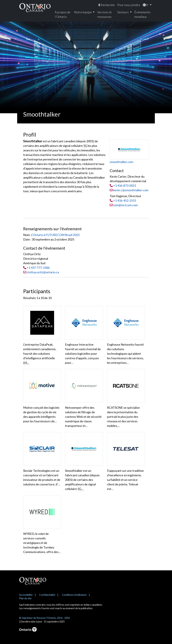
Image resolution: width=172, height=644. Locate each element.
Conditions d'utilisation (74, 595)
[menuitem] (107, 5)
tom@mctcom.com (124, 205)
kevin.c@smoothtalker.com (129, 190)
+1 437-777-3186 (38, 268)
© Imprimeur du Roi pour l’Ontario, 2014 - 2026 (44, 618)
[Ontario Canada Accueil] (35, 7)
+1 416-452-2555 (125, 200)
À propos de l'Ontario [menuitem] (63, 14)
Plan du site (25, 598)
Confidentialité (47, 595)
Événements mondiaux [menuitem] (142, 14)
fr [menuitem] (146, 5)
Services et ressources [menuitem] (104, 14)
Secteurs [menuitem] (123, 12)
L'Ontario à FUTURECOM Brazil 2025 (55, 235)
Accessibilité (26, 595)
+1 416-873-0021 (125, 186)
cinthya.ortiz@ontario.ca (43, 272)
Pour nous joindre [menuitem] (129, 5)
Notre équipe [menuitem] (83, 12)
